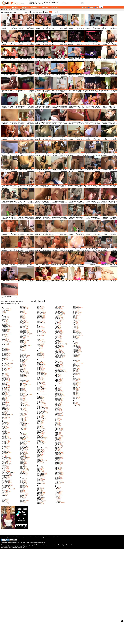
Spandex (57, 443)
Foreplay (22, 421)
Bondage (4, 391)
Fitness (21, 410)
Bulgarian (4, 410)
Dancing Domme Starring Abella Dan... (10, 28)
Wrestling (75, 398)
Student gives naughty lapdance (43, 138)
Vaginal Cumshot (77, 363)
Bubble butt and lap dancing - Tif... (26, 170)
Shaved (57, 410)
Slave (56, 423)
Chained (4, 436)
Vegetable (75, 366)
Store (56, 460)
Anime (3, 334)
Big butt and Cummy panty (43, 217)
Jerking (39, 344)
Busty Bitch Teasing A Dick (26, 265)
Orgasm (39, 479)
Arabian (4, 337)
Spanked (57, 446)
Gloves (21, 455)
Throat (74, 306)
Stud (56, 470)
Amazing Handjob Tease (43, 249)
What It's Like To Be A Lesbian (59, 106)
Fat (20, 389)
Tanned (57, 493)
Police (56, 325)
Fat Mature (22, 392)
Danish (4, 500)
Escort (21, 369)
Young (74, 405)
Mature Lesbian (41, 413)
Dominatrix (22, 326)
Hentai (21, 493)
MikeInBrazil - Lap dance (9, 59)
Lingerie (39, 382)
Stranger (57, 462)
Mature (39, 410)
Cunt (3, 490)
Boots (3, 393)
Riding (57, 374)
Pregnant (57, 336)
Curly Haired (5, 491)
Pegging (39, 500)
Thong (57, 501)
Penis (39, 502)
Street (56, 465)
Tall (56, 490)
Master (39, 406)
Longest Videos (35, 7)
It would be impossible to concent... (93, 44)
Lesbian (39, 372)
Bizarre (4, 376)
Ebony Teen (22, 359)
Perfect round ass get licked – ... (76, 185)
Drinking (22, 343)
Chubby (4, 442)
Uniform (75, 353)
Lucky (39, 391)
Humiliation (40, 318)
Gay (96, 7)
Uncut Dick (75, 348)
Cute (3, 494)
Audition (4, 344)
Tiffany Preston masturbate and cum (109, 250)
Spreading (57, 452)
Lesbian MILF (41, 374)
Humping (39, 319)
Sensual (57, 405)
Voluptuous (75, 373)
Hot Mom (40, 308)
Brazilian (4, 401)
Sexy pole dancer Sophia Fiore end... (76, 59)
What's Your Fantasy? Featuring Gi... (59, 28)
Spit (56, 450)
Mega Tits (40, 415)
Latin (38, 367)
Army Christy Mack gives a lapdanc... (109, 44)
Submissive (58, 474)
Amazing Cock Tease (26, 249)
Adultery (4, 319)
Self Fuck (57, 402)
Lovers (39, 390)
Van (74, 364)
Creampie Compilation (7, 473)
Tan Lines (57, 491)
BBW (3, 357)
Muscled (39, 444)
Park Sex (40, 493)
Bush (3, 414)
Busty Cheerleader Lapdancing (59, 185)
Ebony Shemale (23, 358)
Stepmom (57, 456)
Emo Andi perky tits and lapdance (26, 281)
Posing (57, 334)
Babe (3, 348)
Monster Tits (40, 439)
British (3, 405)
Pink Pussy (58, 318)
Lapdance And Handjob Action (10, 185)
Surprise (57, 476)
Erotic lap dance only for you (9, 281)
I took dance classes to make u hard (26, 218)
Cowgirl (4, 470)
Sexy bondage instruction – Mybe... (26, 186)
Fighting (22, 399)
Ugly (74, 343)
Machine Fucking (41, 395)
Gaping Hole (23, 437)
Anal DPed (4, 328)
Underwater (76, 349)
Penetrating (40, 501)
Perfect (39, 504)
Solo (56, 438)
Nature (39, 449)
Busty (3, 416)
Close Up (4, 451)
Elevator (22, 362)
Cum (3, 479)
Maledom (40, 399)
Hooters (21, 503)
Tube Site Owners (19, 537)
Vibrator (75, 367)
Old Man (39, 472)
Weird (74, 385)
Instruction (40, 332)
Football (22, 418)
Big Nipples (5, 368)
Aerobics (4, 320)
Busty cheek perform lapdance (43, 233)
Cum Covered (5, 480)
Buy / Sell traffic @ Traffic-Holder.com (44, 537)
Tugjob (74, 336)
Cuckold (4, 476)
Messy (39, 418)
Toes (74, 321)
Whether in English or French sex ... (93, 59)
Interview (39, 334)
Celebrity (4, 433)
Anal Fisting (5, 329)
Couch (3, 465)
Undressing (75, 352)
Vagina (74, 362)
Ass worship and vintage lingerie (93, 122)
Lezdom (39, 377)
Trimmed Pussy (76, 335)
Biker (3, 371)
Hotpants (39, 310)
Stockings (57, 459)
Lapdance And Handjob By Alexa (59, 265)
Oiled (39, 469)
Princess (57, 339)
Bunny (3, 411)
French (21, 426)
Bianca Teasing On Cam (93, 201)
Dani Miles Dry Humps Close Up (109, 265)
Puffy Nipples (58, 346)
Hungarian (40, 320)
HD (20, 491)
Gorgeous (22, 459)
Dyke (21, 350)
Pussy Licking (58, 354)
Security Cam (58, 395)
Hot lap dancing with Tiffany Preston (109, 139)
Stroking (57, 468)
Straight (85, 7)
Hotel (39, 309)
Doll (21, 324)
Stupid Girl (58, 472)
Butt (3, 419)
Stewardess (58, 457)
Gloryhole (22, 454)
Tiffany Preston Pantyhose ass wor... (59, 139)
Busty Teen (5, 417)
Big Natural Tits (6, 367)
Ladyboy (39, 363)
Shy (56, 415)
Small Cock (58, 428)
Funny (21, 430)
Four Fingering (23, 423)
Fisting (21, 408)
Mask (39, 401)
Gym (21, 471)
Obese (39, 467)
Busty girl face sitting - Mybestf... (59, 154)
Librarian (39, 379)
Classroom (4, 446)
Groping (22, 467)
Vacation (75, 361)
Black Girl (4, 380)
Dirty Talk (22, 320)
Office (39, 468)
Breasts (4, 402)
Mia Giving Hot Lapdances (43, 201)
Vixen (74, 372)
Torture (74, 329)
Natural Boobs (41, 448)
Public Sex (58, 345)
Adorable (4, 318)
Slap (56, 422)
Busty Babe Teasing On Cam (59, 217)
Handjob (22, 485)
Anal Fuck (4, 331)
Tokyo (74, 324)
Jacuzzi (39, 339)
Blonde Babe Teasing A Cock (93, 249)
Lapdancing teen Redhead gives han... (59, 123)
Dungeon (22, 346)
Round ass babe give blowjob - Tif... (43, 154)
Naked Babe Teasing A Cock (76, 249)
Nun (38, 458)
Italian (39, 335)
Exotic (21, 374)
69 (2, 313)
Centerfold (4, 434)
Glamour (22, 451)
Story (56, 461)
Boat (3, 388)
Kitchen (39, 354)
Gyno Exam (22, 475)
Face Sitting (22, 382)
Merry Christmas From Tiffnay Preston (109, 186)
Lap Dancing (40, 365)
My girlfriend (93, 265)
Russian (57, 383)
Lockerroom (40, 385)
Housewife (40, 311)
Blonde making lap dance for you (59, 281)
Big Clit (4, 365)
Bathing (4, 354)
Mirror (39, 428)
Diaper (21, 315)
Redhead (57, 364)
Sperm (57, 448)
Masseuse (40, 404)
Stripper (57, 466)
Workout (75, 396)
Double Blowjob (23, 330)
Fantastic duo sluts (26, 138)
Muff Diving (40, 443)
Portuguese (58, 333)
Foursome (22, 425)
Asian (3, 339)
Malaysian (40, 397)
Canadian (4, 424)
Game (21, 435)
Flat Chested (23, 412)
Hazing (21, 490)
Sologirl (57, 440)
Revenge (57, 369)
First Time (22, 405)
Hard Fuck (22, 486)
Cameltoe (4, 422)
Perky (56, 308)
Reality (57, 362)
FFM (21, 398)
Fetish (21, 397)
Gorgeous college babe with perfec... (76, 107)
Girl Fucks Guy (23, 446)
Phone (57, 310)
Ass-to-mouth (5, 342)
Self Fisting (58, 401)
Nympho (39, 463)
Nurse (39, 459)
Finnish (21, 403)
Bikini (3, 372)
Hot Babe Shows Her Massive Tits (109, 201)
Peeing (39, 498)
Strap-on (57, 463)
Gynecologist (23, 474)
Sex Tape (57, 407)
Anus (3, 335)
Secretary (57, 393)
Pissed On (57, 320)
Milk (38, 425)
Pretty (56, 338)
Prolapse (57, 340)
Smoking (57, 431)
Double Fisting (23, 331)
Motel (39, 440)
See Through (58, 398)
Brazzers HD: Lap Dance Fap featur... (93, 28)
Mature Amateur (41, 411)
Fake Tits (22, 386)
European (22, 372)
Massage (40, 403)
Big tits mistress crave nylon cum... (93, 154)
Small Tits (57, 430)
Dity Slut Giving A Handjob (43, 265)
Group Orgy (22, 469)
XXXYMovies (14, 28)
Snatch (57, 432)
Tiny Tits (75, 315)
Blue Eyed (4, 387)
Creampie (4, 471)
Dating (21, 306)
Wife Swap (75, 393)
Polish (56, 326)
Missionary (40, 429)
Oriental (39, 482)
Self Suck (57, 403)
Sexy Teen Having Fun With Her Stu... (76, 234)
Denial (21, 310)
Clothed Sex (5, 453)
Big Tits (4, 370)
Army (3, 338)
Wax (74, 381)
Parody (39, 495)
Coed (3, 456)
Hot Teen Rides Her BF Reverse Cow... (76, 75)
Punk (56, 349)
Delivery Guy (23, 309)
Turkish (74, 338)
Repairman (58, 365)
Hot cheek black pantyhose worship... (43, 170)
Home (5, 7)
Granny (21, 464)
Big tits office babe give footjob (76, 154)
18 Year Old (5, 309)
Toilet (74, 323)
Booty (3, 395)
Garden (21, 439)
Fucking (21, 428)
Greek (21, 465)
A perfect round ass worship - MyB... (26, 202)
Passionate (40, 497)
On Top (39, 476)
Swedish (57, 477)
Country (4, 468)
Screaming (58, 392)
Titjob (74, 316)
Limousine (40, 381)
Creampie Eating (6, 474)
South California (59, 442)
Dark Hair (4, 503)
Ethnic (21, 370)
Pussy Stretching (59, 355)
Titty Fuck (75, 320)
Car (3, 426)
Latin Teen (40, 369)
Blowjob (4, 386)
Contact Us (27, 537)
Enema (21, 364)
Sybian (57, 484)
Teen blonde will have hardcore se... (76, 281)
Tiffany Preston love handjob (9, 154)
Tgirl (56, 499)
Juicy (39, 348)
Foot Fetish (22, 417)
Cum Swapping (6, 486)
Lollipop (39, 386)
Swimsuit (57, 480)
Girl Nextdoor (23, 447)
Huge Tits (40, 315)
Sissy (56, 417)
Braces (4, 398)
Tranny (74, 331)
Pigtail (56, 316)
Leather (39, 370)
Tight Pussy (76, 313)
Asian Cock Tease (59, 233)
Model (39, 434)
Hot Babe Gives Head (59, 249)
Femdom (22, 396)
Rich (56, 373)
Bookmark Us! (23, 10)
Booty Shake (5, 396)
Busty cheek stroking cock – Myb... (109, 154)
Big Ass (4, 362)
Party (39, 496)
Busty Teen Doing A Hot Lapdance (93, 185)
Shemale (91, 7)
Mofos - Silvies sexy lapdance (9, 43)
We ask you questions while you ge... (76, 44)
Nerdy (39, 453)
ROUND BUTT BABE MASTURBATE (93, 234)
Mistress (39, 430)
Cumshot (4, 488)
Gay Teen (22, 442)
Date (50, 12)
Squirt (56, 455)
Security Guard (59, 396)
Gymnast (22, 472)
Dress (21, 339)
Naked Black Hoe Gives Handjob (76, 265)
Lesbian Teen (41, 376)
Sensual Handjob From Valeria (43, 185)
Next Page (35, 12)
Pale (38, 490)
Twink (74, 339)
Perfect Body (58, 306)
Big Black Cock (6, 363)
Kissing (39, 353)
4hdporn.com (10, 545)
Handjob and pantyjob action (93, 138)
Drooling (22, 344)
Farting (21, 388)
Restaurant (58, 367)
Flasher (21, 411)
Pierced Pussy (58, 314)
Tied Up (75, 310)
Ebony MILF (23, 357)
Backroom (4, 351)
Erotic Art (22, 368)
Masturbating (40, 408)
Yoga (74, 404)
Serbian (57, 406)
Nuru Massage (41, 460)
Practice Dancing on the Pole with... (59, 44)
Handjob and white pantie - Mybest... (76, 139)
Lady (38, 362)
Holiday (21, 498)
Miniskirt (39, 426)
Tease (56, 496)
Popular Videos (25, 7)
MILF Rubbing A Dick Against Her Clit (9, 265)
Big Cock (4, 366)
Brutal (3, 407)
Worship (75, 397)
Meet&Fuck (45, 7)
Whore (74, 391)
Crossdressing (5, 475)
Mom (39, 435)
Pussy (56, 350)
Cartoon (4, 427)
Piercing (57, 315)
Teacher (57, 495)
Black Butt (4, 378)
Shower (57, 413)
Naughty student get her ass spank (76, 202)
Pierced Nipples (59, 313)
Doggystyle (22, 323)
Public (56, 343)
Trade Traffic (11, 537)
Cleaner (4, 449)
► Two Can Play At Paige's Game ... (26, 28)
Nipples (39, 454)
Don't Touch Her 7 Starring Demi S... (43, 28)
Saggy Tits (58, 387)
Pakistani (40, 488)
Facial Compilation (24, 384)
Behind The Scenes (7, 361)
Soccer (57, 433)
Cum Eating (5, 481)
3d (2, 311)
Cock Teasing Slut (9, 233)
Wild (74, 395)
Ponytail (57, 328)
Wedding (75, 383)
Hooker (21, 502)
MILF (39, 423)
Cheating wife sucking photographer (10, 250)
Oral (38, 478)
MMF (39, 431)
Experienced (23, 376)
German (22, 444)
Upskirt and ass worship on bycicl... (109, 170)
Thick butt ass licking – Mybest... (59, 170)
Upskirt (74, 357)
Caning (4, 425)
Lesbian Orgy (41, 375)
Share (56, 408)
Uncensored (76, 347)
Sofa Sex (57, 436)
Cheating (4, 438)
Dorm (21, 328)
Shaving (57, 411)
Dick (21, 316)
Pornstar (57, 331)
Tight (74, 311)
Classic (4, 445)
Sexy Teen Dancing (93, 217)
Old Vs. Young (41, 473)
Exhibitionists (23, 373)
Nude (39, 455)
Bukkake (4, 408)
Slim (56, 425)
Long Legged (40, 389)
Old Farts (40, 471)
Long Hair (40, 387)
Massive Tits (40, 405)
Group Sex (22, 470)
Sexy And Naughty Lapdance (76, 122)
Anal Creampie (5, 327)
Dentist (21, 311)
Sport (56, 451)
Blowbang (4, 385)
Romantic (57, 379)
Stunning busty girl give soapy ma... (76, 218)
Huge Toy (40, 316)
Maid (38, 396)
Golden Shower (23, 457)
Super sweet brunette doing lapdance (43, 281)
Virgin (74, 371)
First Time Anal (23, 406)
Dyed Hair (22, 349)
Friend (21, 427)
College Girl (5, 458)
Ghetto (21, 445)
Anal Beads (5, 325)
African (4, 322)
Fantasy (22, 387)
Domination (22, 325)
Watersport (75, 380)
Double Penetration (24, 334)
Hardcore (22, 488)
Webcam (75, 382)
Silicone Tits (58, 416)
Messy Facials (41, 419)
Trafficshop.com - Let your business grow (64, 537)
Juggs (39, 347)
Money (39, 436)
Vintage (75, 368)
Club (3, 454)
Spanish (57, 445)
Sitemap (33, 537)
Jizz (38, 346)
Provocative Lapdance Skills (9, 217)
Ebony (21, 354)
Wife (74, 392)
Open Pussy (40, 477)
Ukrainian (75, 345)
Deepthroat (22, 308)
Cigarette (4, 444)
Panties (39, 491)
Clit (3, 450)
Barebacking (5, 353)
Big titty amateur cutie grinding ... (10, 122)
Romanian (57, 378)
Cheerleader (5, 439)
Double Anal (23, 329)
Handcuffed (22, 484)
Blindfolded (5, 381)
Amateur (4, 323)
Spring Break (58, 453)
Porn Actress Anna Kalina (93, 106)
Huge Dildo (40, 314)
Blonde (4, 382)
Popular (46, 12)
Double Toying (23, 336)
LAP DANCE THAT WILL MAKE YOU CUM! (59, 91)
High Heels (22, 494)
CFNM (3, 435)
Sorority (57, 441)
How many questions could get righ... (43, 44)
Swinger (57, 481)
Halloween (22, 483)
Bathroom (4, 356)
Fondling (22, 415)
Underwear (75, 350)
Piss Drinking (58, 319)
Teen (56, 498)
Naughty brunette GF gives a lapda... (59, 59)
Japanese (40, 342)
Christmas (4, 441)
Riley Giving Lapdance (26, 233)
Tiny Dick (75, 314)
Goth (21, 460)
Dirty (21, 319)
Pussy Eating (58, 353)
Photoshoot (58, 311)
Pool (56, 329)
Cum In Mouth (5, 483)
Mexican (39, 420)
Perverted (57, 309)
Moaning (39, 433)
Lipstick (39, 384)
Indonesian (40, 328)
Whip (74, 388)
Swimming (57, 479)
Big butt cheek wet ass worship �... (76, 170)
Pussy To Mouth (59, 356)
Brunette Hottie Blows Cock (9, 201)
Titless (74, 318)
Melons (39, 416)
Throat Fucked (76, 308)
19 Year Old (5, 310)
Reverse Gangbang (60, 372)
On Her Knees (41, 474)
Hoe (21, 496)
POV (56, 335)
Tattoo (56, 494)
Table (56, 487)
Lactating (40, 361)
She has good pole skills (109, 106)
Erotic (21, 367)
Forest (21, 422)
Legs (38, 371)
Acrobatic (4, 317)
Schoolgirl (57, 391)
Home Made (23, 500)
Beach (3, 360)
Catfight (4, 431)
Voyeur (74, 374)
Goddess (22, 456)
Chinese (4, 440)
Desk (21, 313)
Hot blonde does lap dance (10, 138)
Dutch (21, 348)
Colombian (4, 460)
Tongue (74, 325)
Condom (4, 463)
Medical (39, 414)
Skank (56, 418)
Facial (21, 383)
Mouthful (39, 441)
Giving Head (23, 450)
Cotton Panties (5, 464)
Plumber (57, 324)
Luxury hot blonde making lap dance (109, 281)
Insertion (39, 330)
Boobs (3, 392)
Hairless (22, 480)
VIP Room (75, 369)
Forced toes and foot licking (109, 217)
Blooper (4, 383)
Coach (3, 455)
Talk (56, 489)
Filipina (21, 401)
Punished (57, 348)
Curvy (3, 493)
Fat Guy (22, 391)
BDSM (3, 358)
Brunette (4, 406)
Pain (38, 487)
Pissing (57, 321)
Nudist (39, 457)
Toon (74, 326)
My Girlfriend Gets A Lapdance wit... (76, 28)
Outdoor (39, 483)
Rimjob (57, 376)
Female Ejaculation (24, 395)
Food (21, 416)
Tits (74, 319)
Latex (39, 366)
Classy (4, 448)
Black (3, 377)
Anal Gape (4, 332)
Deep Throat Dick (24, 345)
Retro (56, 368)
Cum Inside (5, 484)
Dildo (21, 318)
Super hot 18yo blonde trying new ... (93, 281)
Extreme (22, 377)
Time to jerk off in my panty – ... (10, 170)
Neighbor (40, 452)
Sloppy (57, 426)
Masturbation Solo (42, 409)
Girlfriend (22, 449)
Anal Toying (5, 333)
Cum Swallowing (6, 485)
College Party (5, 459)
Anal (3, 324)
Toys (74, 330)
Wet (74, 386)
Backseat (4, 352)
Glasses (22, 452)
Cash (3, 429)
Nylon (39, 462)
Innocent (39, 329)
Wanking (75, 378)
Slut (56, 427)
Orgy (38, 481)
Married (39, 400)
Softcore (57, 437)
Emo (21, 363)
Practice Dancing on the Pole (26, 59)
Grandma (22, 461)
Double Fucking (23, 333)
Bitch (3, 375)
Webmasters (4, 537)
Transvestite (76, 334)
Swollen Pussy (59, 482)
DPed (21, 338)
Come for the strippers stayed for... (26, 44)
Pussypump (58, 358)
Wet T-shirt (75, 387)
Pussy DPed (58, 352)
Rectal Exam (58, 363)
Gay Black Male (23, 441)
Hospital (39, 306)
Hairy (21, 481)
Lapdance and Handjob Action (109, 233)
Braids (3, 400)
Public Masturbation (60, 344)
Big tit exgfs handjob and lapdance (9, 297)
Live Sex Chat (55, 7)
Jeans (39, 343)
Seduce (57, 397)
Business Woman (6, 415)
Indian (39, 327)
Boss (3, 397)
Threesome (58, 503)
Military (39, 424)
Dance (3, 499)
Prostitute (57, 341)
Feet (21, 393)
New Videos (15, 7)
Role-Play (57, 377)
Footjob (21, 420)
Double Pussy (23, 335)
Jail (38, 341)
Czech (3, 495)
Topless (75, 328)
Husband (39, 323)
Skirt (56, 421)
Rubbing (57, 382)
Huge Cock (40, 313)
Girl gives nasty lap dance (26, 154)
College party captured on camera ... (43, 123)
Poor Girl (57, 330)
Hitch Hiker (22, 495)
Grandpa (22, 462)
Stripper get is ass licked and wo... (109, 123)
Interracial (40, 333)
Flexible (21, 413)
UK (73, 344)
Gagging (22, 434)
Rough (57, 380)
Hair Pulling (22, 479)
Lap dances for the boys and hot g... (93, 75)
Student (57, 471)
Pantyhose (40, 492)
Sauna (57, 389)
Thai (56, 500)
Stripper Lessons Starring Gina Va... (109, 28)
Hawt (21, 489)
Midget (39, 421)
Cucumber (4, 478)
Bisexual (4, 373)
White (74, 390)
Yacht (74, 402)
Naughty (39, 450)
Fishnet (21, 407)
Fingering (22, 402)
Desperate (22, 314)
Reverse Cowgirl (59, 370)
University (75, 354)
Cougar (4, 466)
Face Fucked (23, 381)
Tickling (75, 309)
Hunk (39, 321)
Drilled (21, 341)
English (21, 365)
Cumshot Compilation (7, 489)
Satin (56, 388)
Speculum (57, 447)
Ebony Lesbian (23, 355)
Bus (3, 412)
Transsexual (76, 333)
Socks (56, 435)
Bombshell (4, 390)
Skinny (57, 420)
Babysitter (4, 350)
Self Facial (58, 399)
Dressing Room (23, 340)
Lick (38, 380)
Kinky (39, 352)
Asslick (4, 343)
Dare (3, 502)
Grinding (22, 466)
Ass (3, 341)
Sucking (57, 475)
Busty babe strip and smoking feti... (93, 170)
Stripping (57, 467)
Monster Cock (41, 438)
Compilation (5, 461)
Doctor (21, 321)
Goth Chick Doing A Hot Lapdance (59, 202)
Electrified (22, 360)
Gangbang (22, 436)
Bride (3, 403)
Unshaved (75, 355)
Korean (39, 357)
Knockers (40, 356)
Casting (4, 430)
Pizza (56, 323)
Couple (4, 469)
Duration (55, 12)
